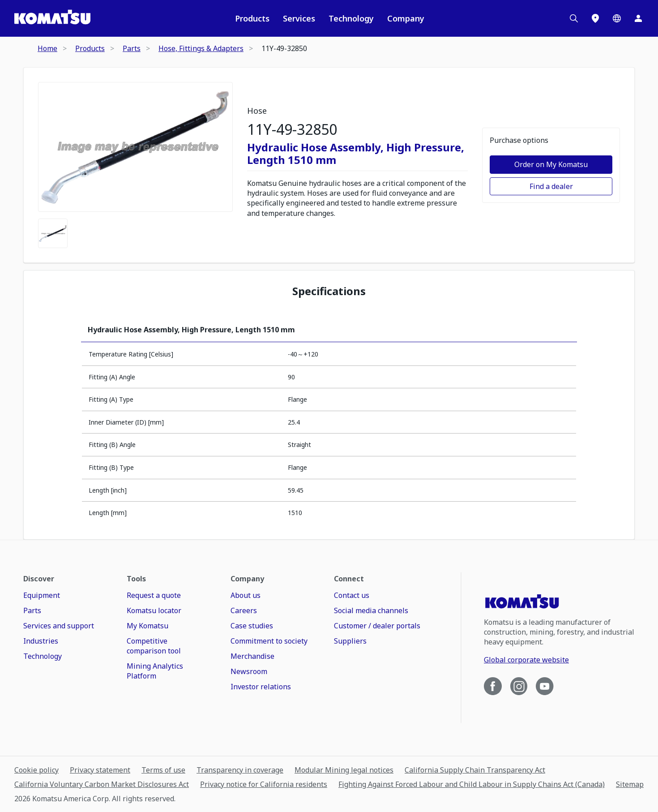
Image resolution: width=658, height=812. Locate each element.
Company (406, 18)
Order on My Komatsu (551, 164)
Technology (351, 18)
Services (299, 18)
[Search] (574, 18)
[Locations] (595, 18)
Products (252, 18)
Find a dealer (551, 186)
